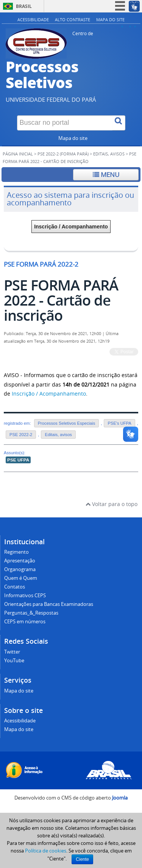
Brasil (24, 6)
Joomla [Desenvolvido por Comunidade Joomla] (120, 798)
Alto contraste (73, 19)
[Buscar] (119, 123)
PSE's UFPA (119, 423)
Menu (106, 175)
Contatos (15, 587)
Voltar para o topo (112, 504)
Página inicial (18, 154)
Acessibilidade (33, 19)
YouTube (14, 661)
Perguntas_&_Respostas (31, 613)
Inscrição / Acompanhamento (71, 227)
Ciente (82, 859)
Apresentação (20, 561)
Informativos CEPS (25, 595)
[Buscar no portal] (65, 123)
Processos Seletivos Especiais (67, 423)
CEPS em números (25, 622)
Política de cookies (46, 851)
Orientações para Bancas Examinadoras (49, 604)
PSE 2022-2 (21, 435)
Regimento (16, 552)
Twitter (12, 652)
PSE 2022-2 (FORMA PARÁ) (63, 154)
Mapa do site (110, 19)
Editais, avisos (109, 154)
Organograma (20, 569)
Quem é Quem (21, 578)
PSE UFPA (18, 460)
